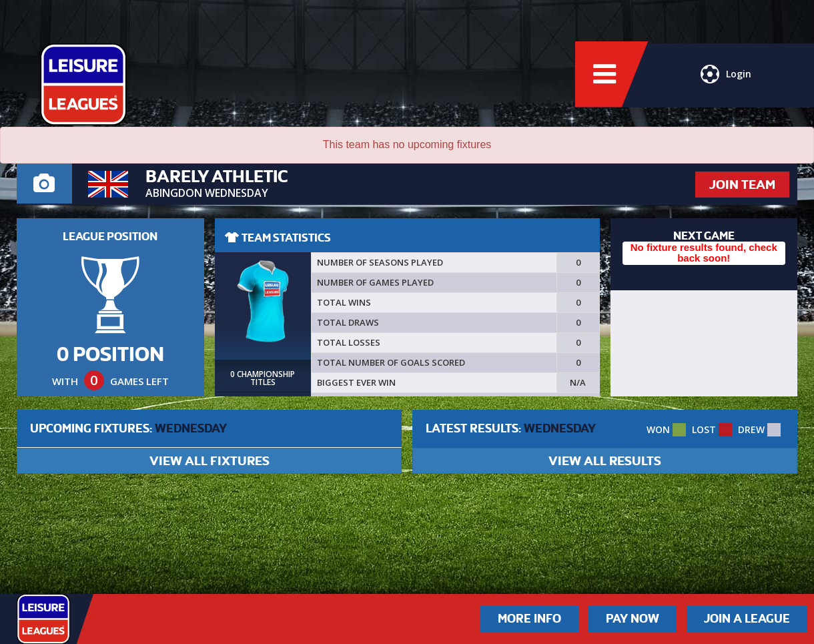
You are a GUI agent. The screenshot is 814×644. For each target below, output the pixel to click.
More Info (529, 619)
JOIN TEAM (742, 185)
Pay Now (633, 619)
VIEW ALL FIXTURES (210, 461)
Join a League (747, 619)
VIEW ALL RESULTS (605, 461)
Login (726, 77)
